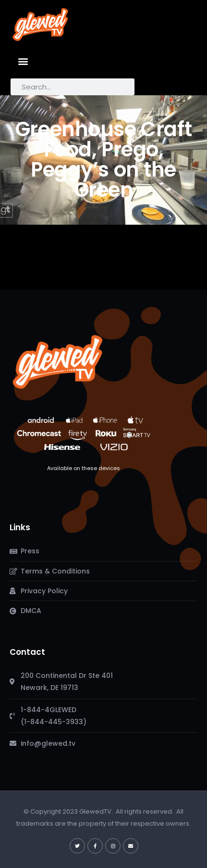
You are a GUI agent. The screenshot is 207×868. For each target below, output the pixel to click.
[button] (23, 61)
